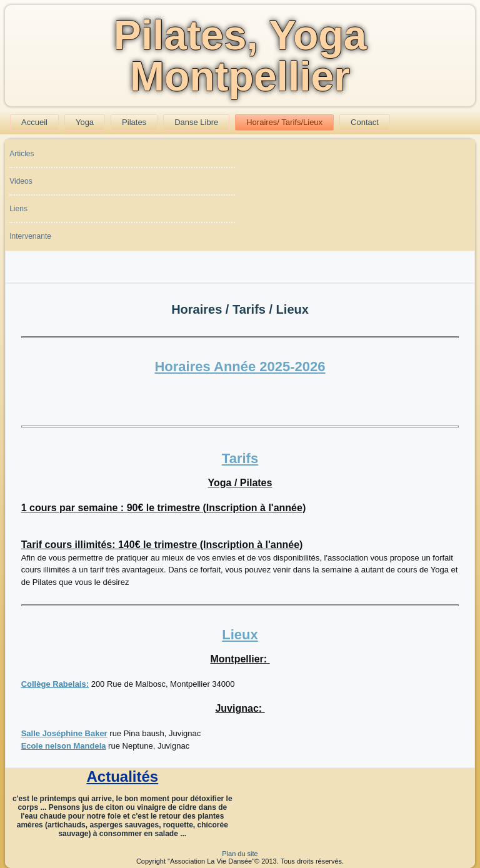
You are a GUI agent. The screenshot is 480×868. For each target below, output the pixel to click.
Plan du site (240, 854)
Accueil (34, 122)
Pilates (134, 122)
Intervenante (30, 236)
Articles (22, 154)
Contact (365, 122)
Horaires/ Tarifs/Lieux (284, 122)
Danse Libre (196, 122)
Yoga (85, 122)
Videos (21, 181)
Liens (18, 209)
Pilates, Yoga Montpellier (240, 56)
